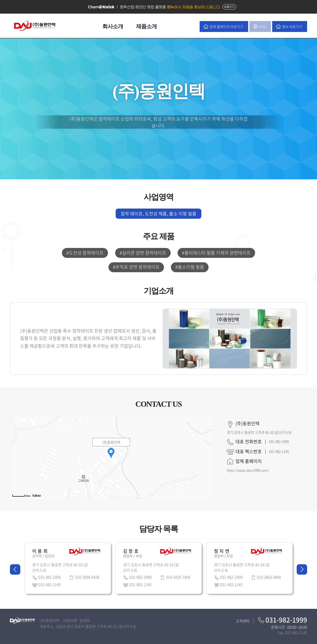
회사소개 (113, 26)
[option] (68, 569)
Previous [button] (15, 569)
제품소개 (146, 26)
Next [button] (302, 569)
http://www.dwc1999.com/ (248, 470)
